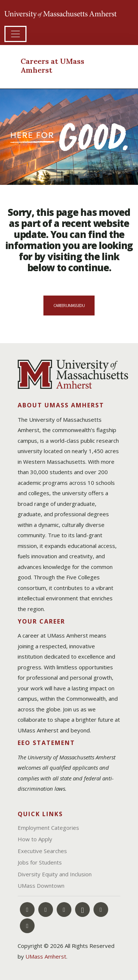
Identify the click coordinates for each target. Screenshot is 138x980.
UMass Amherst (46, 956)
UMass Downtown (41, 886)
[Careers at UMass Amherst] (62, 66)
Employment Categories (48, 828)
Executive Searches (42, 851)
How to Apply (35, 839)
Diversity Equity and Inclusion (55, 874)
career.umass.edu (69, 305)
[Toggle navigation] (15, 34)
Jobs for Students (40, 862)
